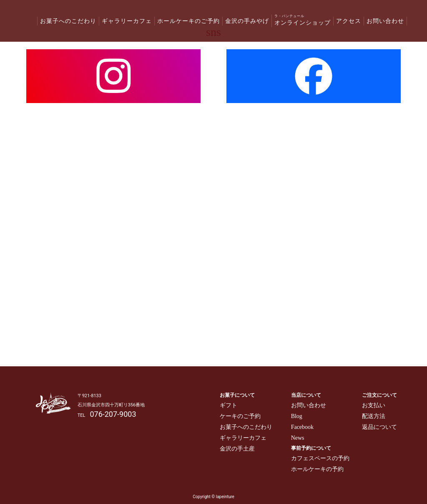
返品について (379, 427)
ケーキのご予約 (240, 416)
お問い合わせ (385, 21)
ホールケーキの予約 (317, 469)
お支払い (374, 405)
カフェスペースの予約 (320, 458)
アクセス (349, 21)
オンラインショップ (303, 20)
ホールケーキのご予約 (188, 21)
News (298, 438)
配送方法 (374, 416)
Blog (297, 416)
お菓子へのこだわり (68, 21)
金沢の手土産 (237, 449)
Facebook (302, 427)
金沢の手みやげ (247, 21)
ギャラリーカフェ (127, 21)
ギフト (229, 405)
